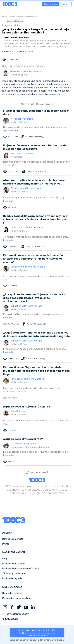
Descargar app (51, 4)
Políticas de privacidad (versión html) (21, 569)
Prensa (6, 544)
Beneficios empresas (13, 539)
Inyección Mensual (15, 21)
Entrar (66, 4)
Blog (5, 559)
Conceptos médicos (12, 593)
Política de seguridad (13, 579)
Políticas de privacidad (14, 564)
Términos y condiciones (14, 574)
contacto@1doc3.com (16, 614)
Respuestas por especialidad (17, 598)
